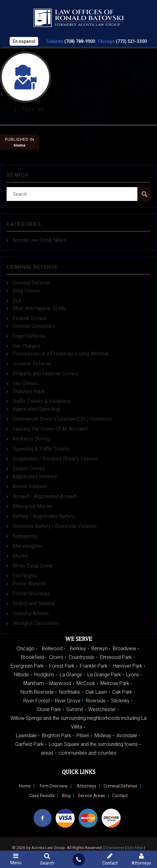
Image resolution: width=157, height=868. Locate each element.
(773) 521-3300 (131, 41)
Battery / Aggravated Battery (44, 516)
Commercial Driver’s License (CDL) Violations (62, 419)
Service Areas (91, 796)
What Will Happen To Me (39, 309)
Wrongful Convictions (36, 624)
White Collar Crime (33, 566)
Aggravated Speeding (36, 409)
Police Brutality (29, 584)
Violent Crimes (29, 469)
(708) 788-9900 (80, 41)
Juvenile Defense (32, 364)
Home (25, 786)
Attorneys (87, 786)
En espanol (24, 41)
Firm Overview (54, 786)
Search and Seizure (34, 604)
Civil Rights (25, 576)
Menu (16, 859)
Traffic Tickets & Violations (42, 402)
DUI (17, 301)
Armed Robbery (30, 487)
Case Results (42, 796)
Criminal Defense (32, 283)
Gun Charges (26, 346)
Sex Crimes (25, 384)
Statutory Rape (29, 392)
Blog (66, 796)
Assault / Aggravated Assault (45, 497)
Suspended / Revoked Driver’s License (55, 459)
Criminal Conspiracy (34, 326)
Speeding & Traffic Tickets (41, 449)
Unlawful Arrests (31, 614)
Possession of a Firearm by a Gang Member (61, 354)
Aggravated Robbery (35, 477)
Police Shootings (31, 594)
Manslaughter (28, 546)
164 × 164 (33, 110)
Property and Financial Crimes (45, 374)
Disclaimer (115, 848)
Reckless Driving (31, 439)
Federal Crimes (29, 319)
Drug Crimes (26, 291)
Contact (120, 796)
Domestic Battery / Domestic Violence (55, 526)
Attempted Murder (33, 507)
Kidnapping (25, 536)
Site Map (135, 848)
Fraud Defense (29, 336)
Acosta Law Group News (39, 240)
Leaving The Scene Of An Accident (50, 429)
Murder (21, 556)
